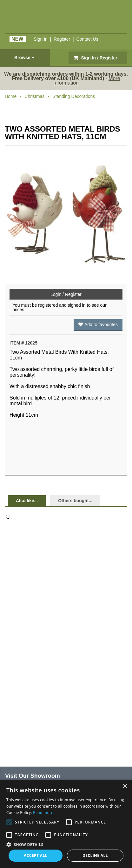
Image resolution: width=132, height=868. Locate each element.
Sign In (41, 39)
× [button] (125, 786)
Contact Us (87, 39)
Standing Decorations (74, 96)
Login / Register (66, 294)
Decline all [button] (95, 855)
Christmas (34, 96)
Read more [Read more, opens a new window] (43, 813)
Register (62, 39)
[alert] (66, 824)
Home (11, 96)
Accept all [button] (36, 855)
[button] (66, 844)
